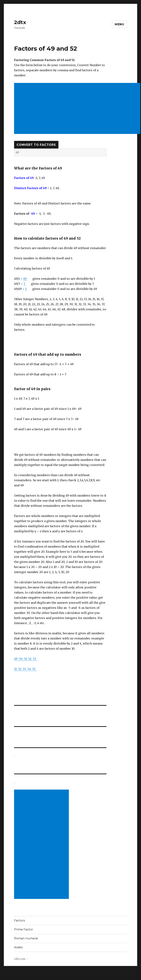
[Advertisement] (42, 845)
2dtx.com (20, 959)
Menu (119, 24)
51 (26, 659)
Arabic (19, 947)
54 (30, 669)
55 (35, 669)
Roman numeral (26, 938)
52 (31, 659)
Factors (19, 921)
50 (22, 659)
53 (35, 659)
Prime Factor (24, 929)
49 (25, 279)
